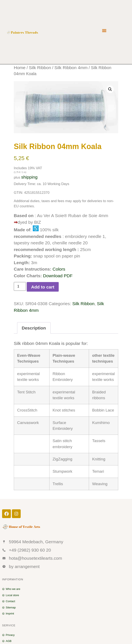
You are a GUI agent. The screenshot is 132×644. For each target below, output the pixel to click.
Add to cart (43, 287)
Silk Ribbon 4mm (71, 68)
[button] (104, 30)
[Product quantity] (20, 286)
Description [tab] (34, 328)
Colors (59, 269)
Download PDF (58, 276)
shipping (29, 177)
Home (20, 68)
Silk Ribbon (40, 68)
